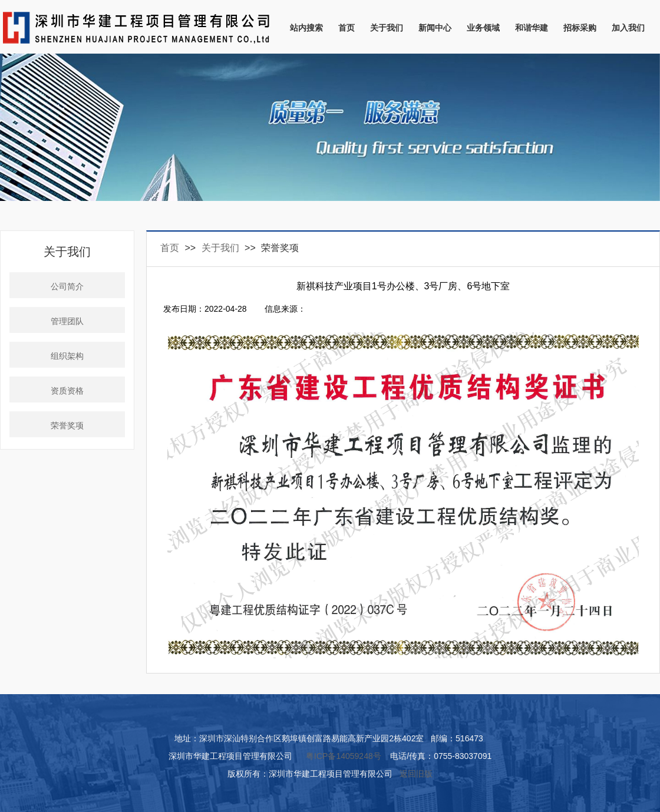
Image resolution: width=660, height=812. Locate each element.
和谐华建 (532, 28)
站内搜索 (306, 28)
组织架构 (67, 356)
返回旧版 (416, 774)
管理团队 (67, 321)
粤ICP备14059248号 (344, 756)
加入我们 (628, 28)
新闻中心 (435, 28)
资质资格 (67, 391)
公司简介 (67, 287)
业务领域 (483, 28)
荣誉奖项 (67, 426)
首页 (346, 28)
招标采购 (580, 28)
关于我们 (387, 28)
